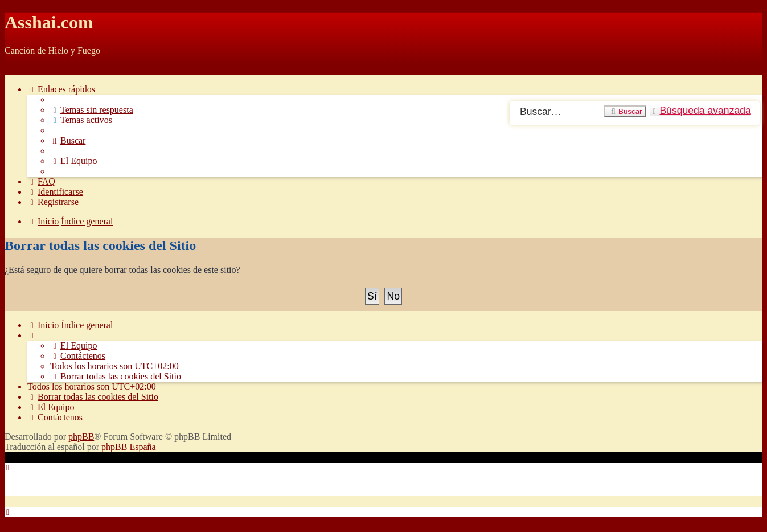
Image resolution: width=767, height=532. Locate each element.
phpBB (81, 437)
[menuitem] (92, 110)
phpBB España (129, 447)
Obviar (17, 70)
